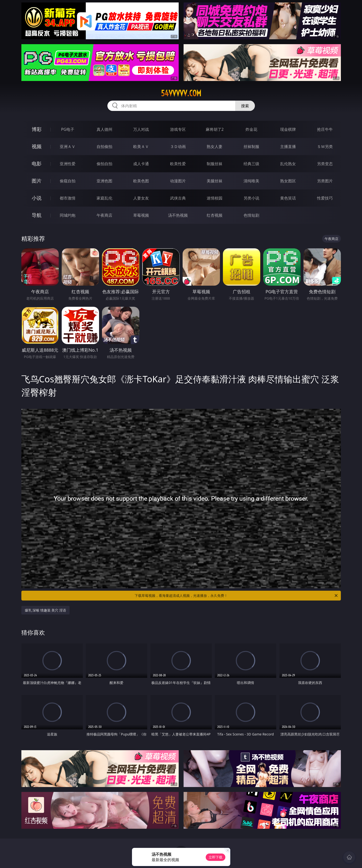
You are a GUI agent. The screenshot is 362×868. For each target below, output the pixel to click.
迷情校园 (215, 198)
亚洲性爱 (68, 164)
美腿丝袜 (215, 181)
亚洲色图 (104, 181)
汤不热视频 (178, 215)
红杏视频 (215, 215)
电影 (37, 164)
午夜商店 (104, 215)
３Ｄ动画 (178, 147)
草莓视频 (141, 215)
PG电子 (68, 129)
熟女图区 (288, 181)
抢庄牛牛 (325, 129)
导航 (37, 215)
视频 (37, 146)
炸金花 (251, 129)
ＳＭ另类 (325, 147)
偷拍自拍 (104, 164)
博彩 (37, 129)
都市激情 (68, 198)
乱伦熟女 (288, 164)
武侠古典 (178, 198)
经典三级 (251, 164)
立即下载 (216, 857)
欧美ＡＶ (141, 147)
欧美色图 (141, 181)
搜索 (245, 106)
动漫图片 (178, 181)
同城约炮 (68, 215)
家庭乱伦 (104, 198)
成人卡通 (141, 164)
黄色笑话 (288, 198)
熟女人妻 (215, 147)
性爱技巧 (325, 198)
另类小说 (251, 198)
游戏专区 (178, 129)
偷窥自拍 (68, 181)
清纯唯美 (251, 181)
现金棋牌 (288, 129)
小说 (37, 198)
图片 (37, 181)
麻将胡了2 (215, 129)
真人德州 (104, 129)
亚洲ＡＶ (68, 147)
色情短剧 (251, 215)
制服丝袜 (215, 164)
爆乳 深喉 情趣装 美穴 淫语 (46, 610)
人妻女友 (141, 198)
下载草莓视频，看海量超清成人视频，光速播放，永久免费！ (237, 596)
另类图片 (325, 181)
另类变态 (325, 164)
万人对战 (141, 129)
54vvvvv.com (181, 93)
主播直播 (288, 147)
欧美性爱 (178, 164)
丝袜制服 (251, 147)
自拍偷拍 (104, 147)
